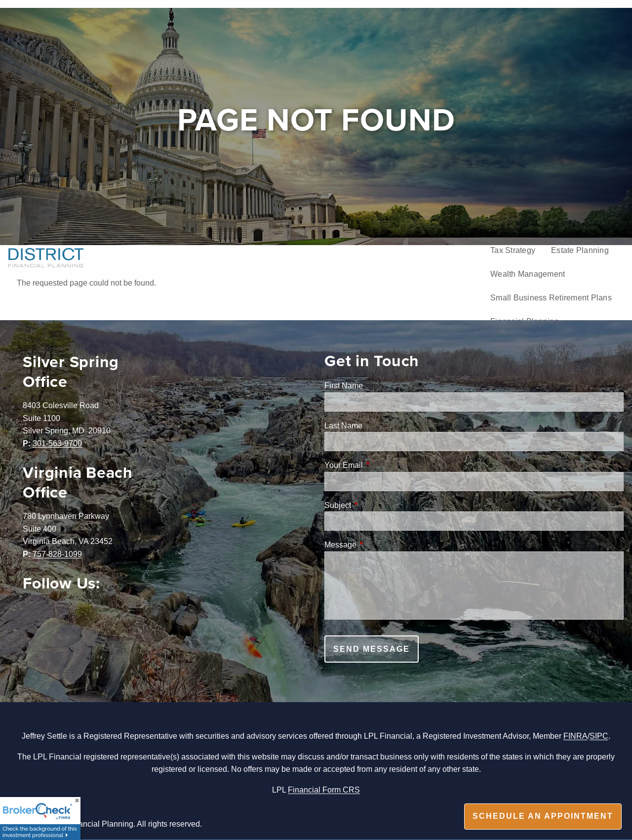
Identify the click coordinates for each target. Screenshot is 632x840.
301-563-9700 (57, 443)
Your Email (381, 465)
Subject (375, 505)
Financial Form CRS (324, 790)
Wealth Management (528, 274)
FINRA (575, 736)
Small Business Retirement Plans (551, 297)
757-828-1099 (57, 554)
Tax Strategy (513, 250)
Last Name (343, 425)
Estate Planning (580, 250)
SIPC (599, 736)
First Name (344, 385)
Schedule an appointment (543, 816)
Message (378, 545)
